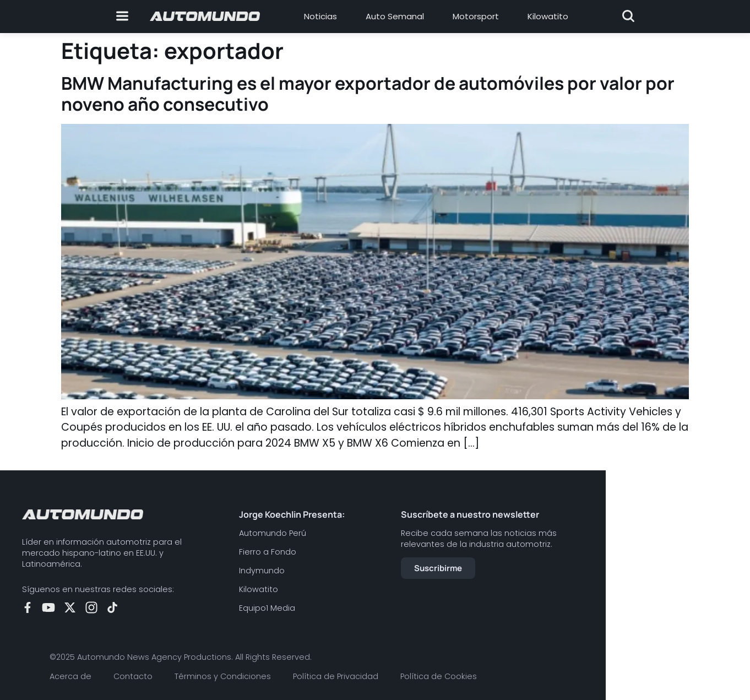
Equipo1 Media (267, 608)
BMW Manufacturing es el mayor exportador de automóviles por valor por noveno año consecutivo (368, 94)
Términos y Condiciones (223, 676)
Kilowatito (548, 16)
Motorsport (476, 16)
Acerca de (70, 676)
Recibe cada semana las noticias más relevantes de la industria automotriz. (479, 539)
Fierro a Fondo (268, 552)
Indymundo (262, 571)
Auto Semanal (395, 16)
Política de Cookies (439, 676)
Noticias (320, 16)
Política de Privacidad (336, 676)
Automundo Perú (273, 533)
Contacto (133, 676)
